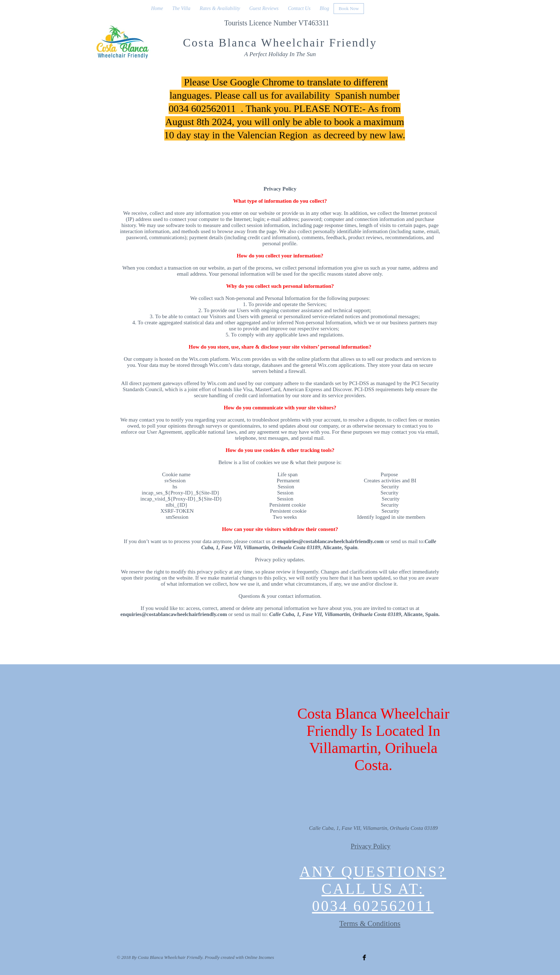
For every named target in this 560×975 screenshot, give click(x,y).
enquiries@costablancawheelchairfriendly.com (331, 541)
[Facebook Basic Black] (364, 957)
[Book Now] (349, 9)
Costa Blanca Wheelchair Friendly (280, 43)
